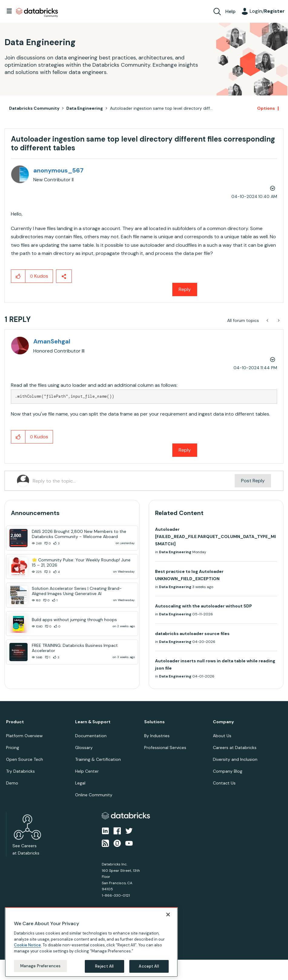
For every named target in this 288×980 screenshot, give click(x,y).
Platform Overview (24, 736)
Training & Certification (98, 759)
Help (230, 11)
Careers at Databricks (235, 748)
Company (223, 722)
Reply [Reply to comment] (185, 450)
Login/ (267, 11)
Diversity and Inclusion (235, 759)
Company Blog (228, 771)
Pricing (13, 748)
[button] (18, 276)
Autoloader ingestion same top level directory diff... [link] (161, 108)
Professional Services (165, 748)
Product (15, 722)
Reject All (104, 966)
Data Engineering (85, 108)
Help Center (87, 771)
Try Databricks (20, 771)
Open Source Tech (25, 759)
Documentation (91, 736)
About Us (222, 736)
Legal (80, 783)
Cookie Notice (27, 945)
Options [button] (266, 108)
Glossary (84, 748)
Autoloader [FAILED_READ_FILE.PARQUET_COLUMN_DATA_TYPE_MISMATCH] (215, 537)
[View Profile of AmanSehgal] (52, 341)
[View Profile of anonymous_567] (58, 170)
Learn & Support (93, 722)
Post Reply (253, 481)
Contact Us (224, 783)
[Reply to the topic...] (134, 481)
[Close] (168, 915)
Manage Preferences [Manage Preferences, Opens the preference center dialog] (40, 966)
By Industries (157, 736)
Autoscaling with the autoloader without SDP (204, 606)
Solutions (154, 722)
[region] (91, 942)
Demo (12, 783)
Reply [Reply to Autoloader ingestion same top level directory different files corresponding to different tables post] (185, 289)
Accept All (149, 966)
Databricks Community (37, 13)
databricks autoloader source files (192, 634)
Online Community (94, 795)
